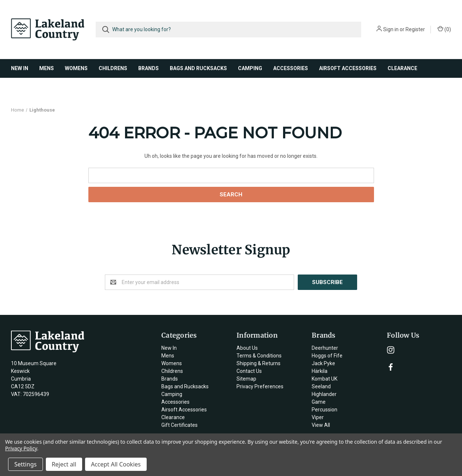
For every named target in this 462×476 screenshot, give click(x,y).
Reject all (64, 464)
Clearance (402, 68)
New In (20, 68)
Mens (47, 68)
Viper (318, 417)
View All (321, 425)
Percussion (324, 410)
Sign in (391, 29)
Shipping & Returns (258, 363)
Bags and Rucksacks (198, 68)
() (444, 29)
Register (415, 29)
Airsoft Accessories (348, 68)
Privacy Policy (21, 448)
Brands (148, 68)
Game (319, 402)
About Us (247, 348)
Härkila (320, 371)
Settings (25, 464)
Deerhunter (325, 348)
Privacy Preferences (260, 386)
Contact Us (249, 371)
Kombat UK (324, 379)
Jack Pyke (323, 363)
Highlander (324, 394)
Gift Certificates (179, 425)
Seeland (321, 386)
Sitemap (246, 379)
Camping (250, 68)
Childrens (113, 68)
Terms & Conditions (259, 356)
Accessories (291, 68)
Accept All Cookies (116, 464)
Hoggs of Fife (327, 356)
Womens (76, 68)
